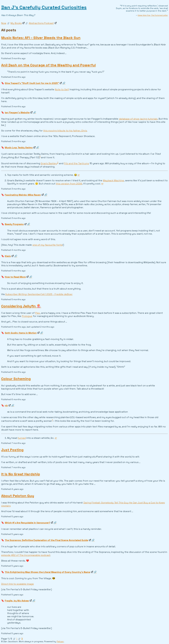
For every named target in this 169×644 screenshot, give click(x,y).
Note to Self (62, 89)
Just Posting (12, 450)
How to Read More (15, 277)
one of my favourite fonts (47, 245)
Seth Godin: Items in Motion (21, 333)
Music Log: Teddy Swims (19, 148)
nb (6, 405)
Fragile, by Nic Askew (17, 601)
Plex (38, 313)
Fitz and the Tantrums (76, 164)
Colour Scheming (16, 379)
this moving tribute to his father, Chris (65, 131)
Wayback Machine (113, 180)
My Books (16, 23)
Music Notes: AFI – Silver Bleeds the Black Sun (41, 38)
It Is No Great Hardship (21, 474)
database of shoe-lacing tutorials (138, 119)
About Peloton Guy (18, 496)
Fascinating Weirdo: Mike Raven (23, 195)
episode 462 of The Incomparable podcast (26, 555)
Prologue (27, 316)
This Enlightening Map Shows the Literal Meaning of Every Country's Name (47, 572)
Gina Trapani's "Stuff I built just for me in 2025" (32, 83)
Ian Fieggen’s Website (17, 112)
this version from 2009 (69, 184)
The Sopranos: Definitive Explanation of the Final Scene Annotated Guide (46, 540)
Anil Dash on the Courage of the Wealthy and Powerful (48, 65)
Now (4, 23)
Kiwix (8, 256)
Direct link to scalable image (17, 584)
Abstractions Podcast (41, 23)
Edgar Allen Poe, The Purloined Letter (153, 15)
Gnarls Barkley (49, 164)
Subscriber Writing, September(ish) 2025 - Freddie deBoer (39, 294)
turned (22, 438)
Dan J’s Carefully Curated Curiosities (44, 7)
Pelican (60, 642)
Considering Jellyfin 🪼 (21, 306)
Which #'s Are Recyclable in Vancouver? (27, 523)
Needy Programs (14, 224)
